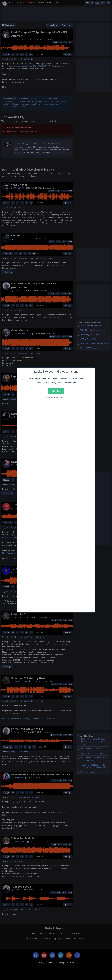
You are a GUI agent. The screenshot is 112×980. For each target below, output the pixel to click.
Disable (56, 391)
